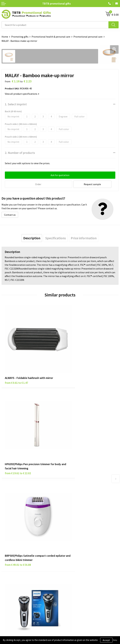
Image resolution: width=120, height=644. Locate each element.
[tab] (32, 238)
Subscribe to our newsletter (16, 575)
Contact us (10, 214)
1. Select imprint (16, 104)
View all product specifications (22, 94)
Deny (115, 640)
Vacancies (67, 556)
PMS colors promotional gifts (77, 520)
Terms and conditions (13, 565)
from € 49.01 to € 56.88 (18, 448)
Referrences (68, 560)
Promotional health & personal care (51, 37)
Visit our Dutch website (74, 565)
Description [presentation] (32, 238)
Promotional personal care (88, 37)
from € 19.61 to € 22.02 (76, 372)
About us (66, 551)
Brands (5, 551)
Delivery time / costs (72, 505)
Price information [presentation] (84, 238)
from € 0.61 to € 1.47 (16, 367)
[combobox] (55, 25)
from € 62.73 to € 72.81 (76, 444)
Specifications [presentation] (56, 238)
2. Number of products (20, 153)
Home (5, 37)
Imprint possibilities (73, 515)
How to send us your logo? (75, 525)
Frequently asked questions (76, 501)
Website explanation (73, 510)
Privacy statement (11, 556)
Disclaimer (7, 560)
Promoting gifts (20, 37)
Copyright (7, 570)
